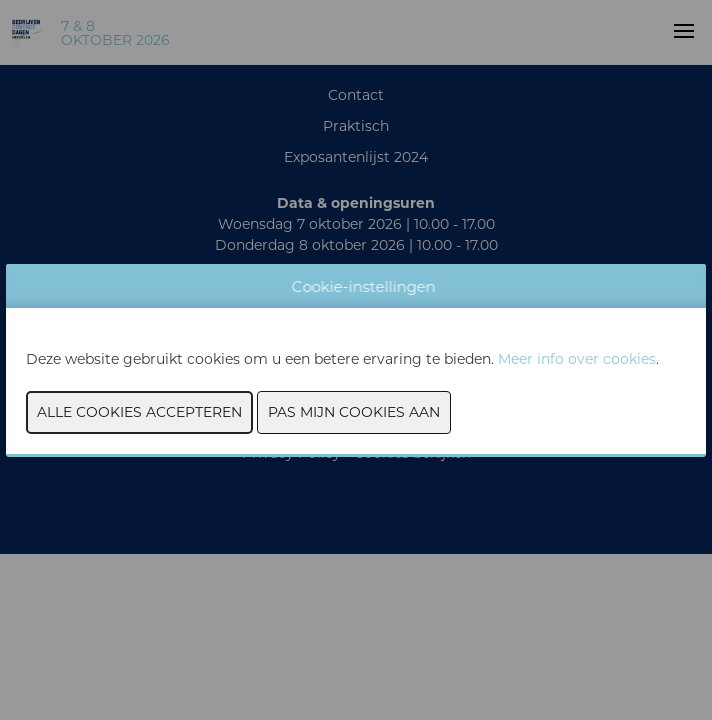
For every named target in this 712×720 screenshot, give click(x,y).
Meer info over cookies (577, 359)
